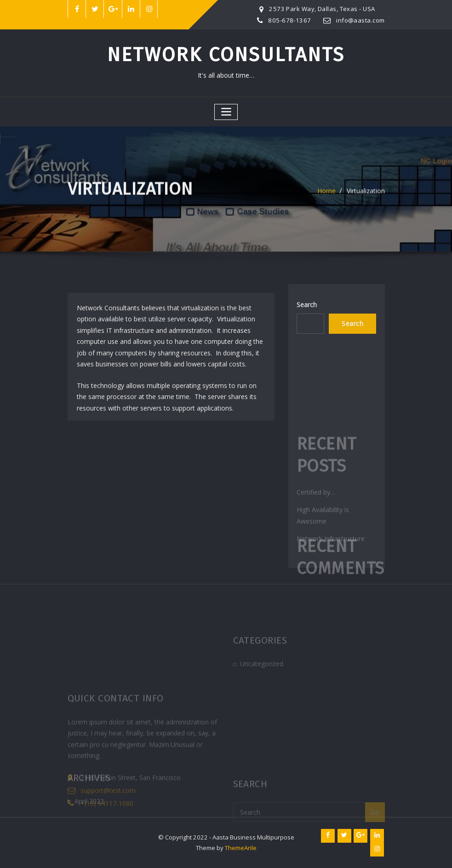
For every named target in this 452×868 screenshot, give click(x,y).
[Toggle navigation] (226, 112)
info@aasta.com (360, 20)
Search (307, 310)
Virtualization (366, 194)
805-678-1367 (289, 20)
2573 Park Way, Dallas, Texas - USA (322, 9)
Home (326, 194)
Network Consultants (226, 55)
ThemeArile (241, 848)
